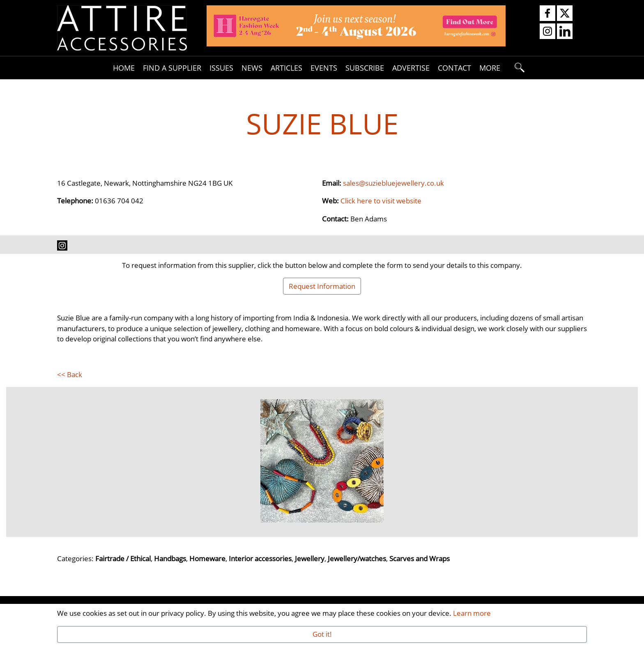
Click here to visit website (381, 200)
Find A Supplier (172, 68)
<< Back (70, 374)
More (490, 68)
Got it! (322, 634)
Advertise (411, 68)
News (252, 68)
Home (124, 68)
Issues (221, 68)
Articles (286, 68)
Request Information (322, 286)
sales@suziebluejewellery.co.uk (393, 183)
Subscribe (365, 68)
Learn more (472, 613)
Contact (454, 68)
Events (324, 68)
